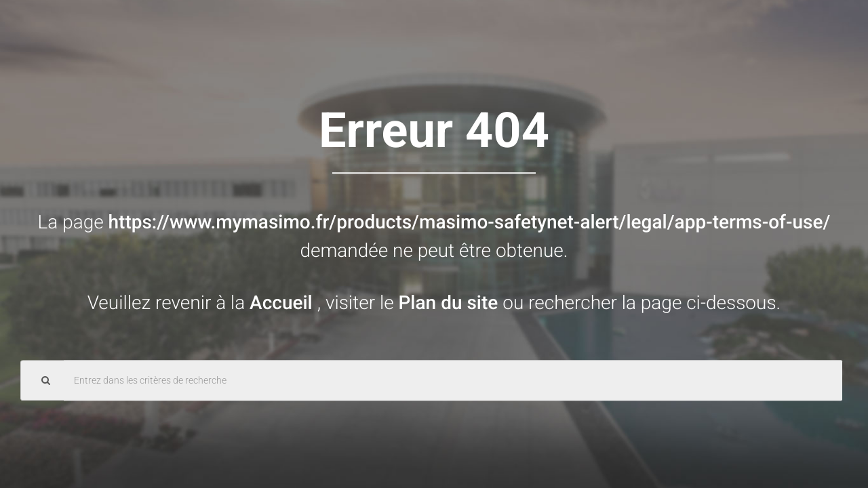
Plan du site (450, 303)
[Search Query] (453, 380)
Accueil (283, 303)
